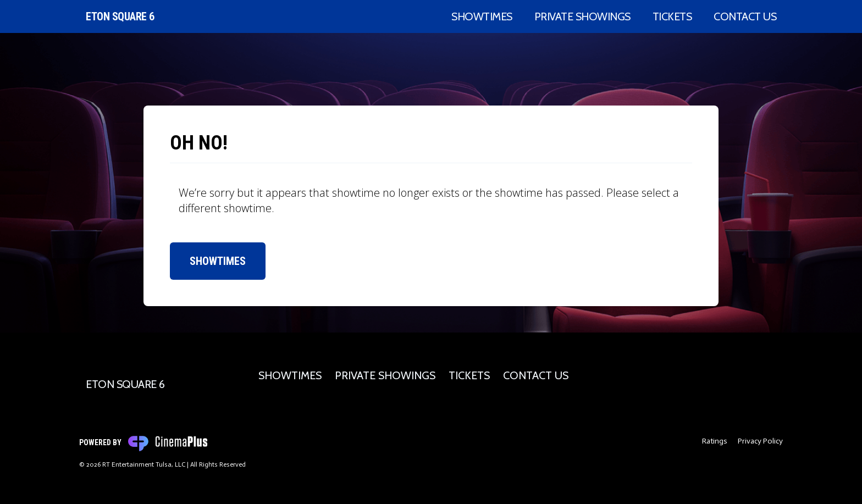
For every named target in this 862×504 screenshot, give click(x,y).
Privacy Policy (760, 441)
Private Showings (582, 16)
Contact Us (745, 16)
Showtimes (482, 16)
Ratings (715, 441)
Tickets (672, 16)
